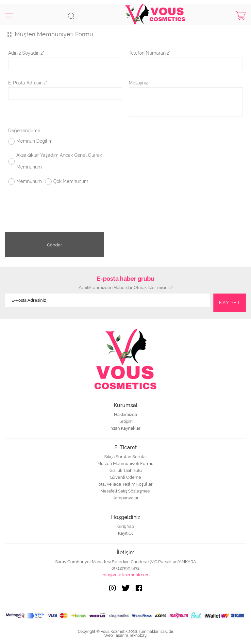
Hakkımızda (125, 414)
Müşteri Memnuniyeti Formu (125, 464)
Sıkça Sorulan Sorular (126, 457)
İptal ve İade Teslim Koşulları (125, 484)
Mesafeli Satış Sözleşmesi (125, 491)
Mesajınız (138, 83)
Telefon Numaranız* (150, 53)
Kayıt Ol (125, 533)
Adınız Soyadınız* (26, 53)
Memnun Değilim (34, 141)
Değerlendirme (24, 131)
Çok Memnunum (71, 181)
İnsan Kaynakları (125, 428)
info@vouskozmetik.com (126, 575)
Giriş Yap (126, 526)
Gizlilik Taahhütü (126, 470)
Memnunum (29, 181)
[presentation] (125, 215)
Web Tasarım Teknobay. (126, 635)
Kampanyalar (125, 498)
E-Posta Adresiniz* (28, 83)
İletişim (126, 421)
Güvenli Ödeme (125, 477)
